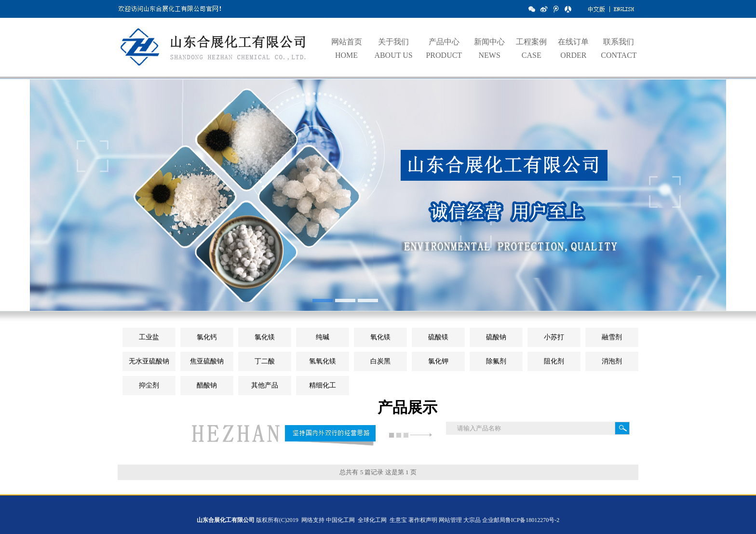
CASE (532, 55)
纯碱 (323, 337)
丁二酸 (265, 361)
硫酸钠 (496, 337)
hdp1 (378, 200)
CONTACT (619, 55)
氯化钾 (438, 361)
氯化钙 (207, 337)
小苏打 (554, 337)
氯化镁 (265, 337)
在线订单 (573, 42)
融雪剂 (612, 337)
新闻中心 (489, 42)
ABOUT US (393, 55)
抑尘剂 (149, 385)
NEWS (489, 55)
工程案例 (531, 42)
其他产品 (265, 385)
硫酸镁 (438, 337)
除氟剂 (496, 361)
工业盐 (149, 337)
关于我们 (393, 42)
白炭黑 (380, 361)
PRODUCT (444, 55)
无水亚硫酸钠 (149, 361)
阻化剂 (554, 361)
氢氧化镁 (323, 361)
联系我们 (619, 42)
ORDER (573, 55)
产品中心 (444, 42)
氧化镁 (380, 337)
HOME (346, 55)
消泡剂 (612, 361)
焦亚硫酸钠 (207, 361)
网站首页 (347, 42)
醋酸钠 (207, 385)
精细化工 (323, 385)
